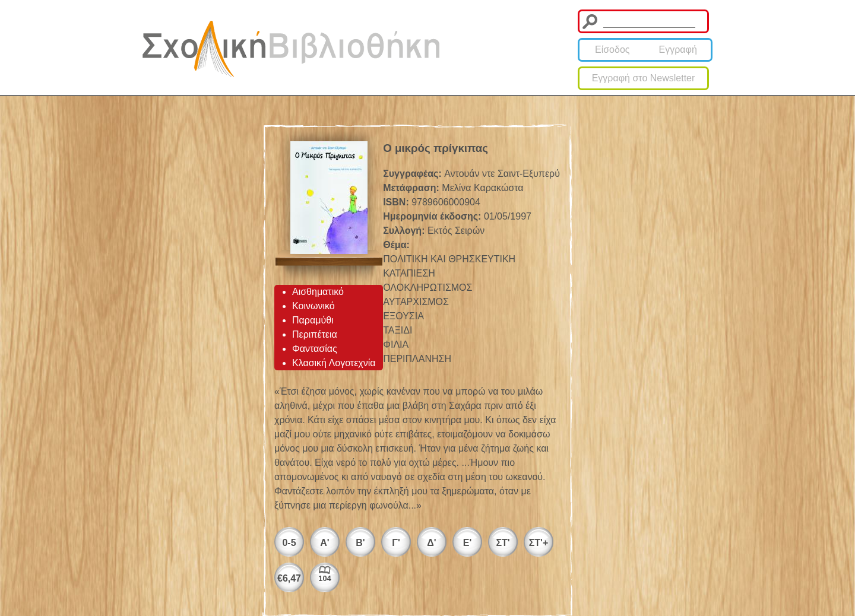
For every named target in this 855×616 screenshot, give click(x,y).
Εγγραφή (678, 50)
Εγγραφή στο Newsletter (644, 78)
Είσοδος (612, 50)
